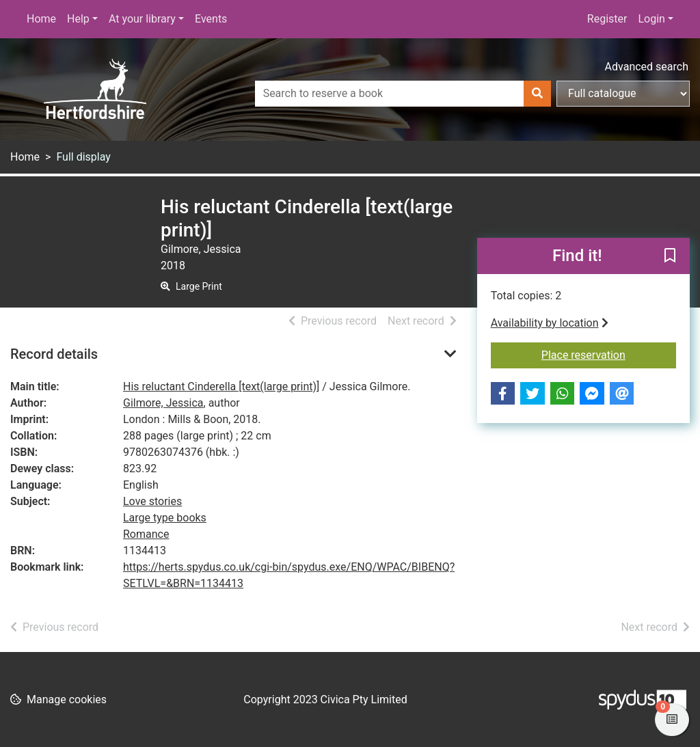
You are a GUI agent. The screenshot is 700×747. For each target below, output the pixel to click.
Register (607, 19)
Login (651, 19)
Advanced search (647, 67)
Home (41, 19)
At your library (142, 19)
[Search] (537, 94)
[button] (670, 257)
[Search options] (623, 94)
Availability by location (550, 323)
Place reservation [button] (609, 354)
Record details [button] (54, 354)
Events (211, 19)
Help (78, 19)
